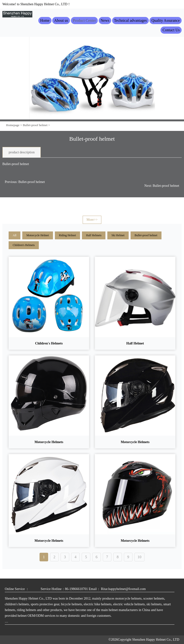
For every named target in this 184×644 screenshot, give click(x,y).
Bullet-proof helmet (35, 125)
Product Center (84, 20)
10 (139, 557)
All (14, 235)
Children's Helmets (24, 245)
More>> (92, 220)
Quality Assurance (166, 20)
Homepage (13, 125)
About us (61, 20)
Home (45, 20)
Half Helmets (94, 235)
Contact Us (171, 30)
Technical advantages (130, 20)
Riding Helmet (67, 235)
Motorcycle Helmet (38, 235)
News (105, 20)
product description (22, 152)
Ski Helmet (118, 235)
